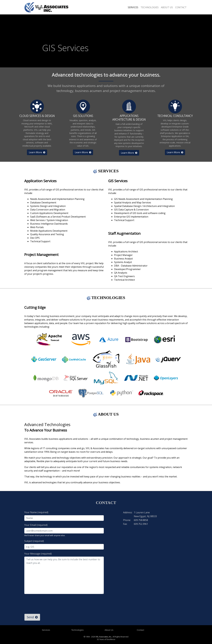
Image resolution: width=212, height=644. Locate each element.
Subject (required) (34, 541)
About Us (109, 630)
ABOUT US (167, 7)
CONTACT (181, 7)
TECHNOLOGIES (150, 7)
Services (46, 630)
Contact (140, 630)
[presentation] (47, 602)
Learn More (37, 152)
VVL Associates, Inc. (104, 637)
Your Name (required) (36, 512)
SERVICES (133, 7)
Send (32, 617)
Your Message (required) (38, 554)
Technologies (77, 630)
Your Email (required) (36, 525)
